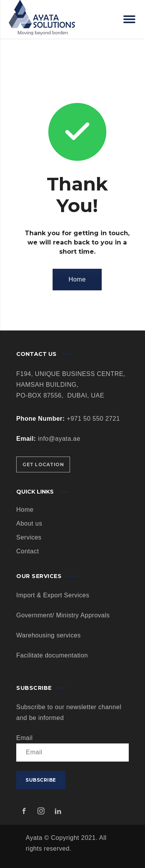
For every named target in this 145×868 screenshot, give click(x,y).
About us (29, 523)
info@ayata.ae (59, 439)
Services (29, 537)
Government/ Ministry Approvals (63, 615)
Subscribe (41, 780)
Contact (28, 551)
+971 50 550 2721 (92, 419)
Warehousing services (49, 635)
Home (77, 279)
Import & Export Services (53, 595)
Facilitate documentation (52, 655)
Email (25, 738)
